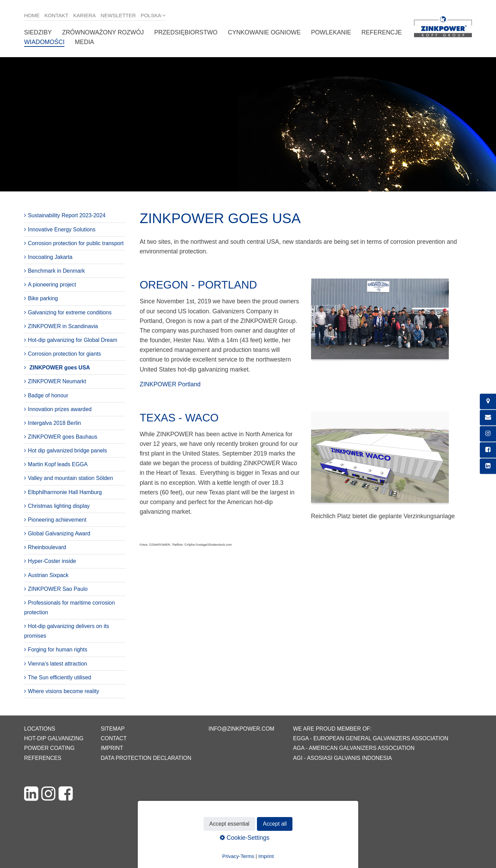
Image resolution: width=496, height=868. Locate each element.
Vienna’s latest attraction (58, 664)
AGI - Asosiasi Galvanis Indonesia (343, 758)
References (43, 758)
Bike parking (43, 298)
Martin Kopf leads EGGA (58, 464)
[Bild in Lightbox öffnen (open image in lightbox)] (380, 322)
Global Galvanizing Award (59, 534)
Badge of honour (48, 395)
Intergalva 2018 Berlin (54, 423)
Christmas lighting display (59, 506)
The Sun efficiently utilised (60, 677)
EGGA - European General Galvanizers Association (371, 738)
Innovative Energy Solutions (62, 229)
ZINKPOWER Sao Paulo (58, 589)
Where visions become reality (64, 691)
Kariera (84, 15)
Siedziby (38, 32)
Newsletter (118, 15)
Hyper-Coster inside (52, 561)
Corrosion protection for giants (64, 354)
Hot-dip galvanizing (54, 738)
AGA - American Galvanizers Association (354, 748)
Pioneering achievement (57, 520)
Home (32, 15)
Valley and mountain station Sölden (70, 478)
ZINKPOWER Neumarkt (57, 381)
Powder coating (49, 748)
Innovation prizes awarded (60, 409)
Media (84, 42)
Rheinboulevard (47, 547)
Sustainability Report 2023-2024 (67, 215)
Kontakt (56, 15)
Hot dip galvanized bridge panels (68, 451)
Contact (113, 738)
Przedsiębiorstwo (186, 32)
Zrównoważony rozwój (103, 32)
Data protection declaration (146, 758)
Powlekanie (331, 32)
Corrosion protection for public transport (76, 243)
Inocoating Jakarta (50, 257)
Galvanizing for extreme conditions (70, 312)
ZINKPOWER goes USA (60, 368)
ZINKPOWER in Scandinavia (63, 326)
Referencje (381, 32)
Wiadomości (44, 42)
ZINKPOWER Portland (170, 384)
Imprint (112, 748)
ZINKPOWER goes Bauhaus (63, 437)
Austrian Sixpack (48, 575)
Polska (151, 15)
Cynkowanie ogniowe (264, 32)
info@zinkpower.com (241, 729)
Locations (40, 729)
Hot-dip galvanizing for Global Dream (73, 340)
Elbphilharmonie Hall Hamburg (65, 492)
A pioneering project (52, 285)
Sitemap (112, 729)
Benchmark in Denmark (56, 271)
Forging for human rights (58, 650)
